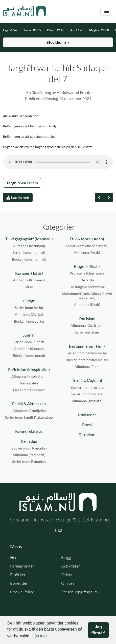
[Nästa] (108, 198)
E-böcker (18, 575)
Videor (67, 575)
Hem (14, 557)
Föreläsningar (22, 566)
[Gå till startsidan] (25, 11)
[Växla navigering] (107, 12)
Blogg (66, 557)
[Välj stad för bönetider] (58, 42)
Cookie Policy (22, 592)
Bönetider (19, 583)
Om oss (68, 583)
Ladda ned (18, 197)
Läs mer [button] (40, 636)
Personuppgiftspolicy (80, 592)
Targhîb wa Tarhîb (22, 183)
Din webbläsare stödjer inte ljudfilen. (58, 162)
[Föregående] (100, 198)
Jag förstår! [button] (98, 630)
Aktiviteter (71, 566)
